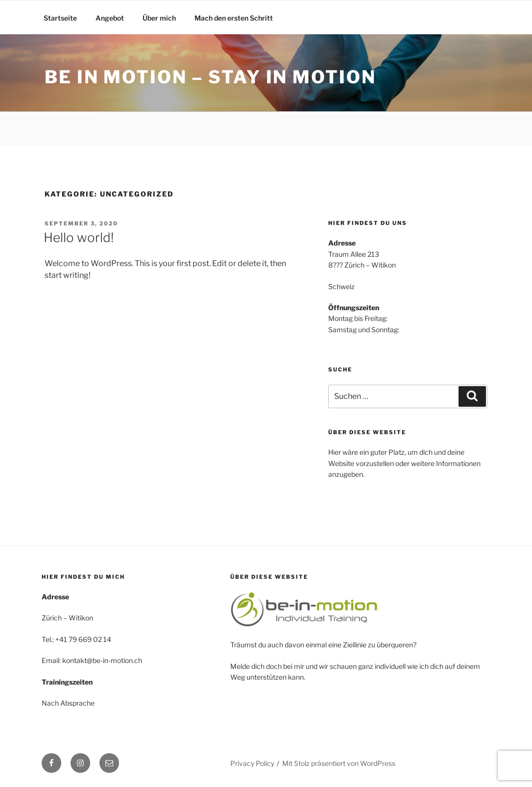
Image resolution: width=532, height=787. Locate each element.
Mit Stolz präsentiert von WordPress (339, 763)
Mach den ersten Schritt (234, 18)
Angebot (110, 18)
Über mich (159, 18)
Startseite (60, 18)
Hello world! (79, 237)
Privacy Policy (252, 763)
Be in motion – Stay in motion (210, 77)
